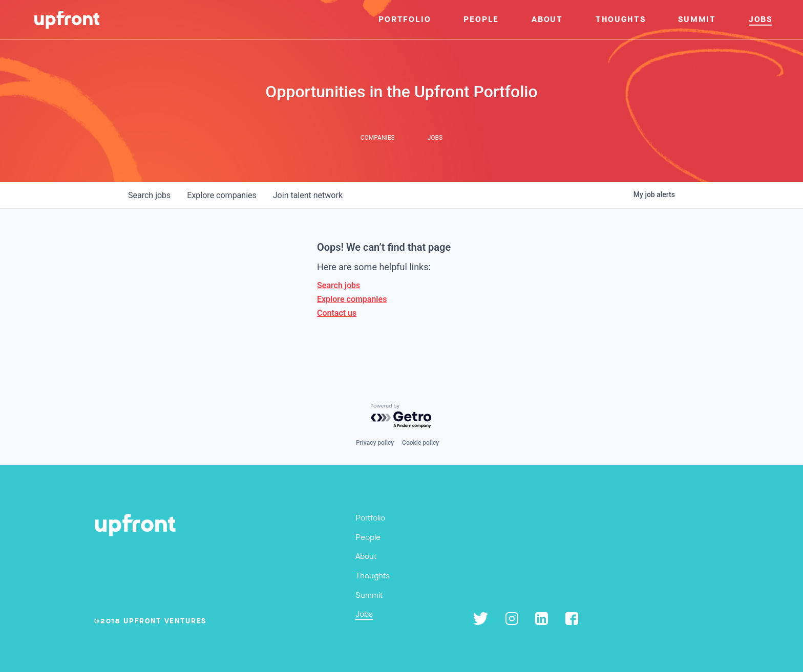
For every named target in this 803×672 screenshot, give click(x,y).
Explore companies (352, 299)
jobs (149, 195)
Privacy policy (375, 443)
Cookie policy (420, 443)
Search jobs (339, 285)
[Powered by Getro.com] (401, 416)
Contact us (337, 313)
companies (221, 195)
